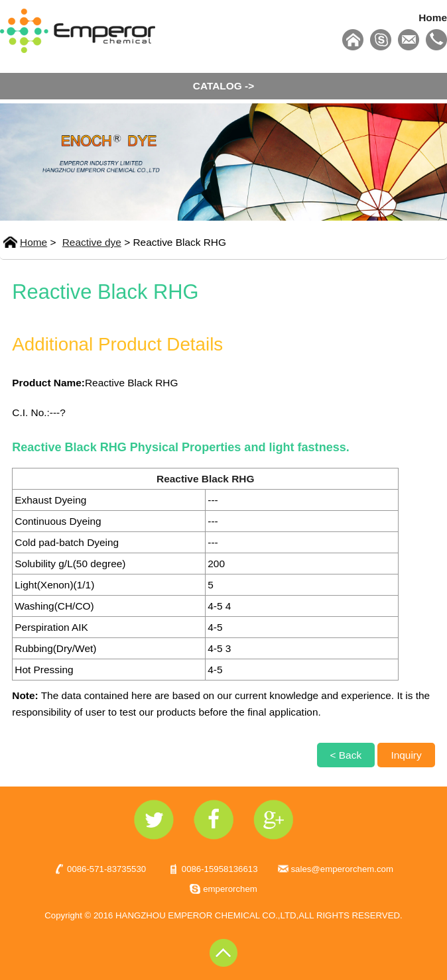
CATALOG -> (223, 86)
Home (433, 18)
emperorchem (230, 889)
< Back (346, 755)
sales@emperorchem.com (342, 869)
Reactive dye (92, 242)
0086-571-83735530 (106, 869)
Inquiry (406, 755)
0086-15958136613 (220, 869)
